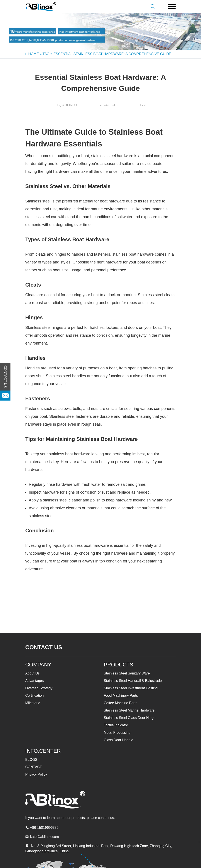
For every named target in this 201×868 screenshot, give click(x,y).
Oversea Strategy (39, 688)
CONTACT (34, 767)
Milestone (33, 703)
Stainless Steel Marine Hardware (129, 710)
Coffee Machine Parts (121, 703)
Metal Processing (117, 733)
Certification (34, 696)
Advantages (35, 681)
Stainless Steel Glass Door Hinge (130, 718)
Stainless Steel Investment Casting (131, 688)
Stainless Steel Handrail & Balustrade (133, 681)
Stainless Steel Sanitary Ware (127, 673)
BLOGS (31, 760)
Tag (46, 54)
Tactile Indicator (116, 725)
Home (34, 54)
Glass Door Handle (118, 740)
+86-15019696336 (44, 828)
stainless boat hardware (133, 254)
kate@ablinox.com (44, 837)
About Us (32, 673)
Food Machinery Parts (121, 696)
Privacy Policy (36, 774)
